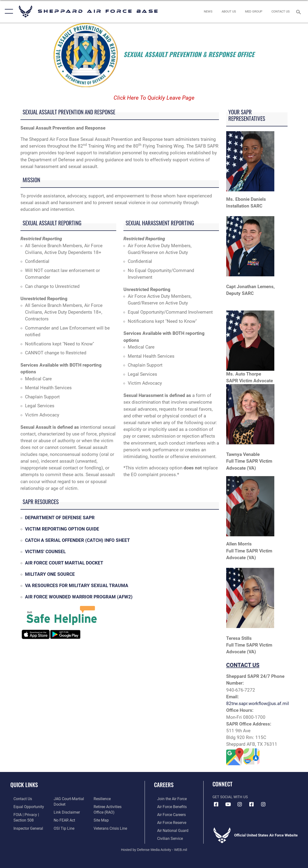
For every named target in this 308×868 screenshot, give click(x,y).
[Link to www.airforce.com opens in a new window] (168, 799)
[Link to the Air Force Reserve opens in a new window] (168, 822)
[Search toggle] (299, 11)
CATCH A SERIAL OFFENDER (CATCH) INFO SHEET (77, 540)
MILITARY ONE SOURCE (50, 574)
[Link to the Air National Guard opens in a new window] (169, 829)
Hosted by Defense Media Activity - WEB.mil (154, 848)
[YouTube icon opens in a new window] (228, 804)
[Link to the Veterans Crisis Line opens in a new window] (111, 827)
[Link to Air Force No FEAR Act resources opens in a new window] (63, 819)
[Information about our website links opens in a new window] (65, 812)
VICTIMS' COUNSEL (45, 552)
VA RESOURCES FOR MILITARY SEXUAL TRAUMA (77, 586)
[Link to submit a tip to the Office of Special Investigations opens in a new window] (62, 827)
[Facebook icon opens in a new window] (216, 804)
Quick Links (24, 785)
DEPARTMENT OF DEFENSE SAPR (60, 518)
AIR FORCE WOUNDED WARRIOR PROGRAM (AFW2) (79, 597)
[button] (8, 11)
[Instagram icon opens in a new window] (240, 804)
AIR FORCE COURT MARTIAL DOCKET (64, 563)
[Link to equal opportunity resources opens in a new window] (25, 806)
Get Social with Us (230, 797)
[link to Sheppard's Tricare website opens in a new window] (254, 12)
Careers (164, 785)
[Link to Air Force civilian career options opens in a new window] (166, 837)
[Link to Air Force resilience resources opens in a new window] (103, 799)
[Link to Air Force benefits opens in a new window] (168, 806)
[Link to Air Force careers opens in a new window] (168, 814)
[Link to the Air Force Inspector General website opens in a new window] (25, 827)
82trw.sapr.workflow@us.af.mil (258, 704)
